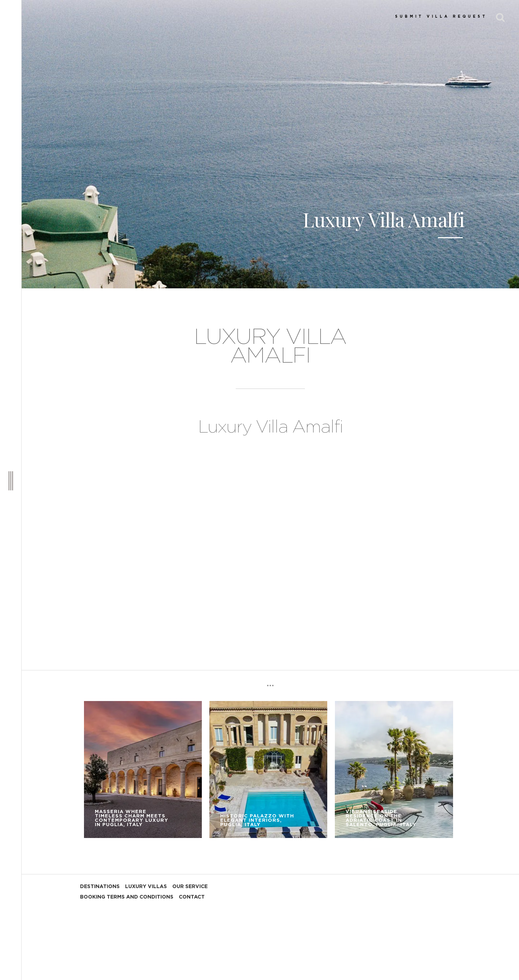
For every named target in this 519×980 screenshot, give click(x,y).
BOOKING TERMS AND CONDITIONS (127, 897)
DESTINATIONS (100, 887)
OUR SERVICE (190, 887)
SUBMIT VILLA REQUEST (441, 17)
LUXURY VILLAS (146, 887)
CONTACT (192, 897)
